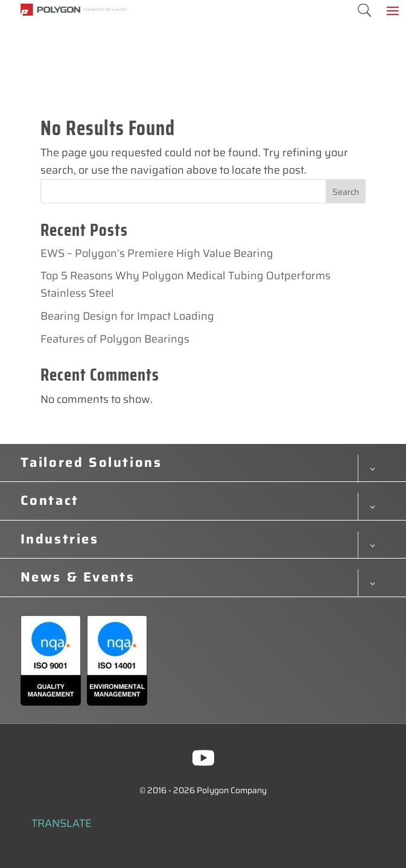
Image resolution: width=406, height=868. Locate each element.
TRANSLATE (62, 823)
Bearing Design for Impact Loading (127, 316)
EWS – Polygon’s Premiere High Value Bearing (157, 253)
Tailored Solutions (91, 463)
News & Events (78, 577)
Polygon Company (232, 790)
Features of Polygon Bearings (115, 339)
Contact (50, 501)
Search (346, 192)
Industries (60, 539)
